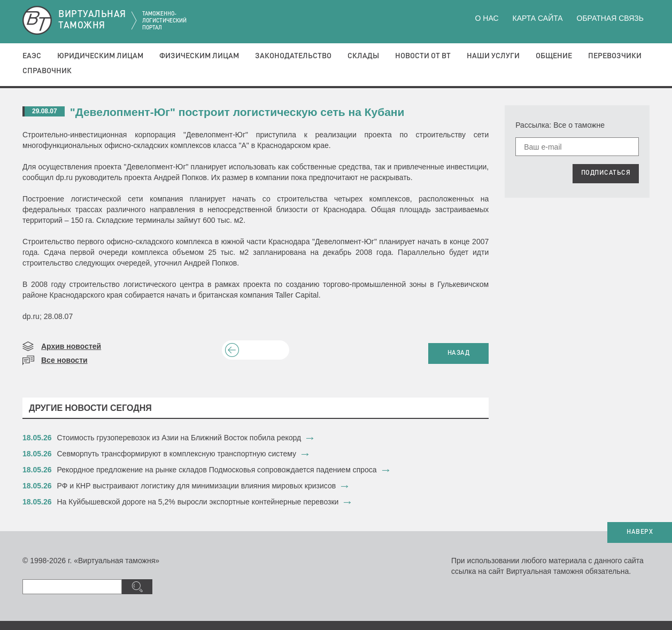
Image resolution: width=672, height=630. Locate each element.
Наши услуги (493, 56)
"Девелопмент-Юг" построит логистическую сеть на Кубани (237, 112)
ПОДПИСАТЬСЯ (606, 173)
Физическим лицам (199, 56)
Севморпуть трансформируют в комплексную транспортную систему (177, 454)
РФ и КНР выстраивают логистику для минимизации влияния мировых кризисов (197, 486)
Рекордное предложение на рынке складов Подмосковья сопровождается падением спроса (217, 470)
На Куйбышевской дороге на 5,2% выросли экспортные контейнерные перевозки (198, 502)
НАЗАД (459, 353)
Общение (554, 56)
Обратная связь (610, 18)
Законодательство (293, 56)
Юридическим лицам (100, 56)
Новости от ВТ (423, 56)
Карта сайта (537, 18)
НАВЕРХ (640, 532)
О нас (487, 18)
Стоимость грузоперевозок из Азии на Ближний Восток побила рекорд (179, 438)
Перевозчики (615, 56)
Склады (363, 56)
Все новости (64, 360)
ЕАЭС (32, 56)
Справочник (47, 71)
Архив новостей (71, 346)
